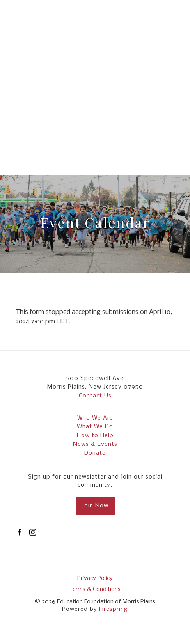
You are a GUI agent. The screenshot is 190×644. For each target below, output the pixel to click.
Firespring (114, 609)
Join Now (95, 506)
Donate (95, 453)
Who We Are (95, 418)
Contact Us (95, 396)
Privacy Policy (95, 578)
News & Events (95, 444)
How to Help (95, 436)
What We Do (95, 427)
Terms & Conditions (95, 589)
